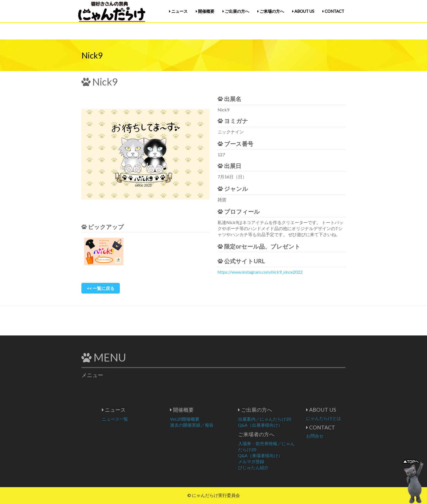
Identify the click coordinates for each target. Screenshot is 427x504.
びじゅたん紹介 (273, 467)
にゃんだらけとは (343, 418)
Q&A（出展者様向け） (280, 425)
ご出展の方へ (236, 11)
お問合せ (334, 436)
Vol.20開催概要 (204, 419)
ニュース (178, 11)
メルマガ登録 (271, 461)
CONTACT (333, 11)
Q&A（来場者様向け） (280, 455)
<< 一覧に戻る (101, 288)
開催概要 (205, 11)
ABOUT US (303, 11)
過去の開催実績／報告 (211, 425)
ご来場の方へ (271, 11)
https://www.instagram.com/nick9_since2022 (260, 272)
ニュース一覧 (135, 419)
